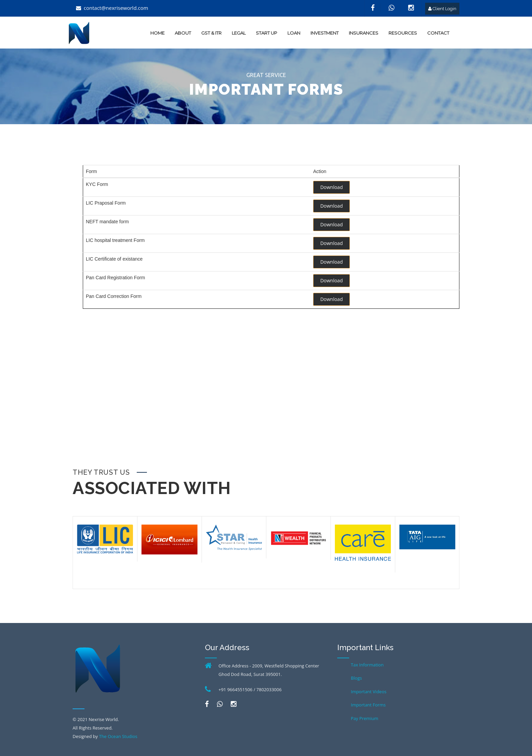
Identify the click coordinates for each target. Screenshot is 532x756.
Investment (325, 33)
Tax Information (367, 665)
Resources (403, 33)
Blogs (356, 678)
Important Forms (368, 705)
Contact (438, 33)
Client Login (442, 9)
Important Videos (369, 692)
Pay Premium (365, 718)
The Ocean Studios (118, 736)
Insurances (364, 33)
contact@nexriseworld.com (116, 8)
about (183, 33)
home (157, 33)
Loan (294, 33)
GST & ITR (211, 33)
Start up (267, 33)
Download (331, 187)
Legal (239, 33)
